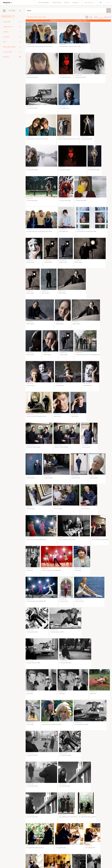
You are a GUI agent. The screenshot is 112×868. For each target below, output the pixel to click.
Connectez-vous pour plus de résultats (68, 21)
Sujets (67, 3)
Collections (57, 3)
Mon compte (89, 3)
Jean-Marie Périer (8, 16)
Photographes (44, 3)
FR (107, 3)
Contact (76, 3)
